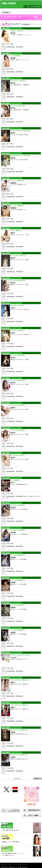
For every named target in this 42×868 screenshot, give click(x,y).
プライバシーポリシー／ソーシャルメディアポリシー (15, 864)
